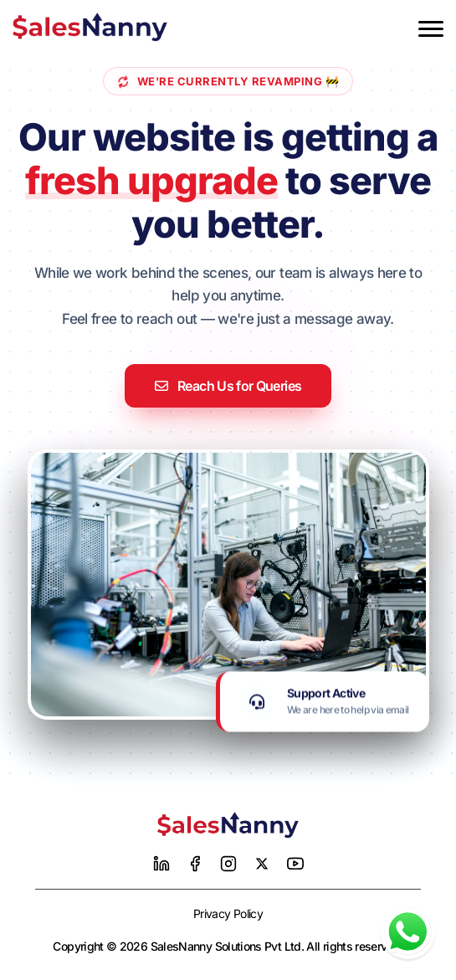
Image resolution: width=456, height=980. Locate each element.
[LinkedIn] (161, 864)
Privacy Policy (228, 913)
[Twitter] (262, 864)
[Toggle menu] (431, 29)
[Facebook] (195, 864)
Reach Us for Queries (228, 386)
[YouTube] (295, 864)
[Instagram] (228, 864)
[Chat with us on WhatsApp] (408, 932)
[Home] (228, 825)
